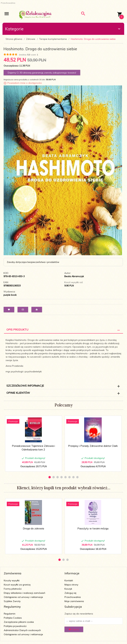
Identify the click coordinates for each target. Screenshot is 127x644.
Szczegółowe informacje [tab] (25, 386)
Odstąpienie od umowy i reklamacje (23, 597)
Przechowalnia (73, 597)
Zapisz (74, 629)
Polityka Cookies (13, 618)
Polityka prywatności (15, 626)
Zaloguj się (70, 593)
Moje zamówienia (74, 601)
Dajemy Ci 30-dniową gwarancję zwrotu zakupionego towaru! (42, 73)
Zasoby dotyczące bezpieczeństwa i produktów (33, 262)
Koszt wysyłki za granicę (17, 585)
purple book (10, 295)
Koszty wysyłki (12, 580)
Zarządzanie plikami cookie (19, 622)
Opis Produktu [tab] (17, 330)
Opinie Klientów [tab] (18, 393)
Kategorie (63, 29)
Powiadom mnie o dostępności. (25, 83)
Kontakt (69, 580)
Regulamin (10, 614)
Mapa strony (71, 585)
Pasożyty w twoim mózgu (93, 528)
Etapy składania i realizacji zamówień (24, 593)
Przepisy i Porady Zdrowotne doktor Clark (93, 446)
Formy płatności (13, 589)
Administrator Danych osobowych (22, 630)
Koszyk (68, 589)
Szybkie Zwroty (12, 601)
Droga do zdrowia (33, 528)
